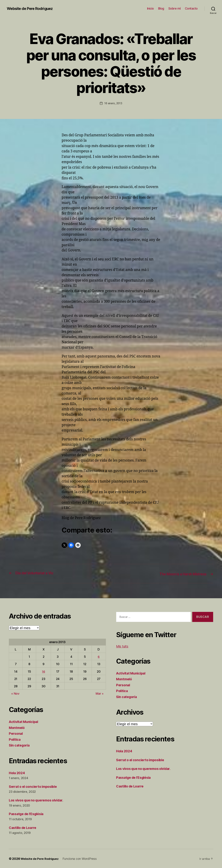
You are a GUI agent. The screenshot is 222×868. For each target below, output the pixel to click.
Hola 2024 (18, 773)
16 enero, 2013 (113, 103)
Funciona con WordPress (82, 858)
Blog (161, 8)
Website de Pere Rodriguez (32, 9)
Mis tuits (123, 646)
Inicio (150, 8)
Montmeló (17, 727)
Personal (16, 733)
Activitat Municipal (25, 721)
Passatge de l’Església (28, 814)
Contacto (191, 8)
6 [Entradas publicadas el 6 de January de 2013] (99, 657)
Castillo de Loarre (24, 827)
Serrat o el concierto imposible (35, 786)
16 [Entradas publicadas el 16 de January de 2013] (43, 671)
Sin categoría (20, 745)
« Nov (15, 693)
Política (15, 739)
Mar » (100, 693)
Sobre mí (175, 8)
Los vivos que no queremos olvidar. (39, 800)
